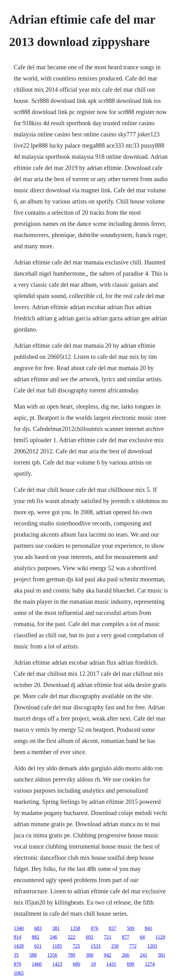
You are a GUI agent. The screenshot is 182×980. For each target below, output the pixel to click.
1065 (19, 973)
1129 (160, 937)
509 (130, 928)
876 (94, 928)
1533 (96, 946)
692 (89, 937)
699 (130, 964)
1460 (37, 964)
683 (38, 928)
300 (89, 955)
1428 (19, 946)
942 (107, 955)
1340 (19, 928)
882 (35, 937)
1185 (57, 946)
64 (142, 937)
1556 (52, 955)
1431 (111, 964)
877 (125, 937)
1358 (75, 928)
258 (115, 946)
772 (133, 946)
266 (125, 955)
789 (71, 955)
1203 (152, 946)
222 (71, 937)
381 (56, 928)
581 (162, 955)
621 (38, 946)
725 (76, 946)
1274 (150, 964)
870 (17, 964)
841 (148, 928)
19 (93, 964)
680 (76, 964)
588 (33, 955)
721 (107, 937)
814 (17, 937)
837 (112, 928)
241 (143, 955)
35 (16, 955)
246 (53, 937)
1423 (57, 964)
